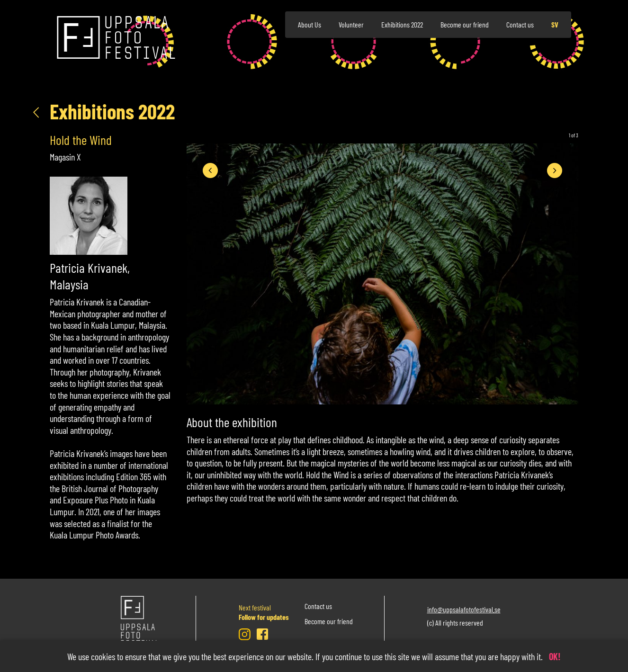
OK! (555, 656)
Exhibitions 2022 (402, 24)
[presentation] (210, 170)
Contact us (520, 24)
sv (555, 24)
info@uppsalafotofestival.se (464, 609)
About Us (310, 24)
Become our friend (465, 24)
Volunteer (351, 24)
